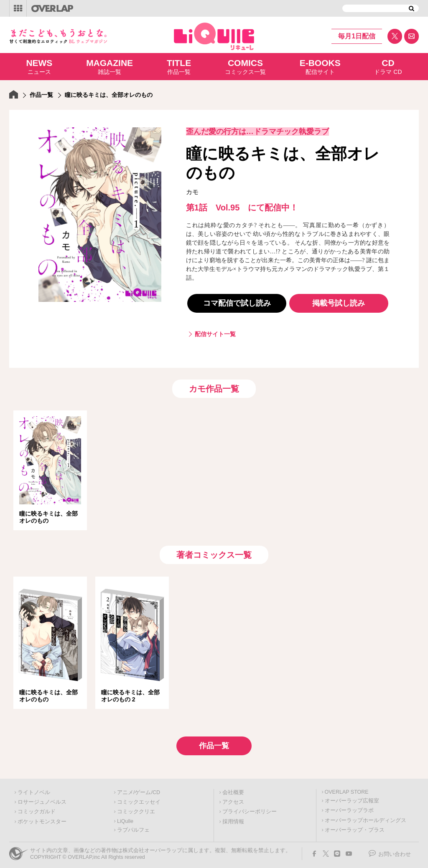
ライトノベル (34, 790)
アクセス (233, 800)
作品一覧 (179, 66)
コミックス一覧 (245, 66)
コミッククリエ (136, 809)
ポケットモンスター (42, 819)
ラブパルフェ (133, 828)
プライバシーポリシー (250, 809)
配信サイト (320, 66)
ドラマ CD (388, 66)
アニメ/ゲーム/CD (139, 790)
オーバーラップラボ (349, 808)
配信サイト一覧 (215, 334)
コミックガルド (37, 809)
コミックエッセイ (139, 800)
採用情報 (233, 819)
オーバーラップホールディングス (366, 818)
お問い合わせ (395, 852)
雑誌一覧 (110, 66)
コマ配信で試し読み (237, 303)
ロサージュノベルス (42, 800)
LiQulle (125, 819)
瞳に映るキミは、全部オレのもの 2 (130, 694)
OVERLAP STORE (347, 790)
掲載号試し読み (339, 303)
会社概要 (233, 790)
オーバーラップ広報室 (352, 798)
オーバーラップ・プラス (355, 828)
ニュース (39, 66)
